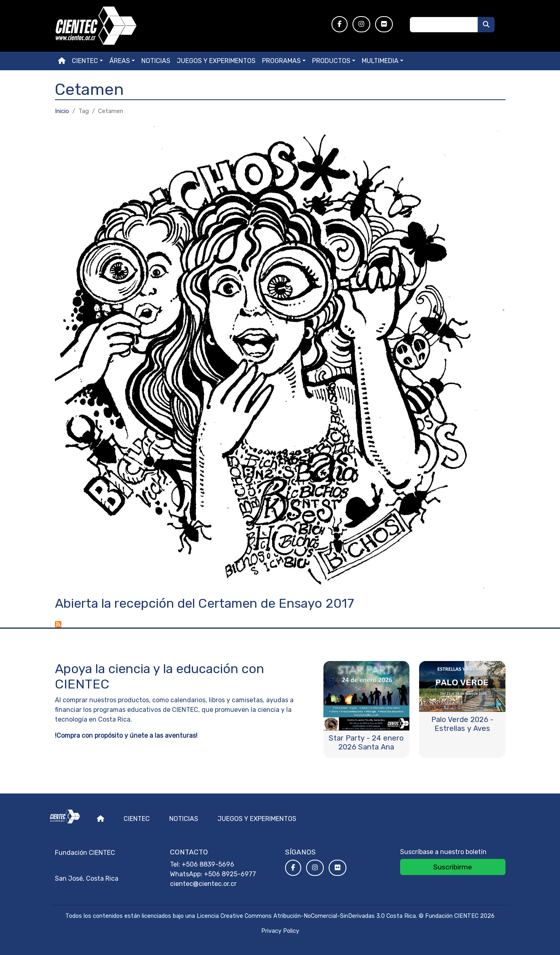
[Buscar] (486, 25)
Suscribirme (453, 867)
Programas (281, 61)
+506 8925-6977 (230, 874)
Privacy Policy (280, 931)
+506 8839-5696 (208, 864)
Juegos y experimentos (216, 61)
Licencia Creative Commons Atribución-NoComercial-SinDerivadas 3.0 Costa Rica (306, 916)
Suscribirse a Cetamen (58, 624)
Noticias (156, 61)
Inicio (62, 111)
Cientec (137, 819)
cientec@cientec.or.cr (203, 884)
